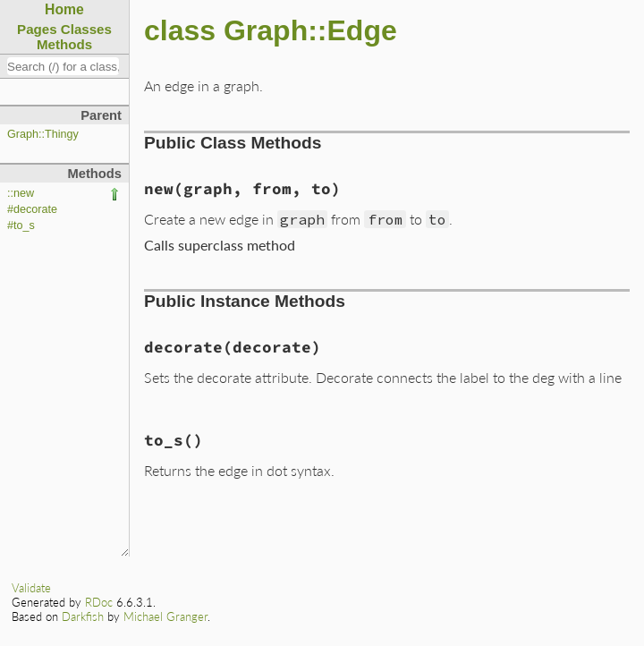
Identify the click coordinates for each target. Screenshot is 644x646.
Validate (31, 588)
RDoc (99, 602)
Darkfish (83, 616)
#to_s (21, 225)
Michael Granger (165, 616)
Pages (37, 29)
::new (21, 193)
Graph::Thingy (43, 134)
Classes (86, 29)
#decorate (32, 209)
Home (64, 9)
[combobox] (63, 66)
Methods (64, 44)
